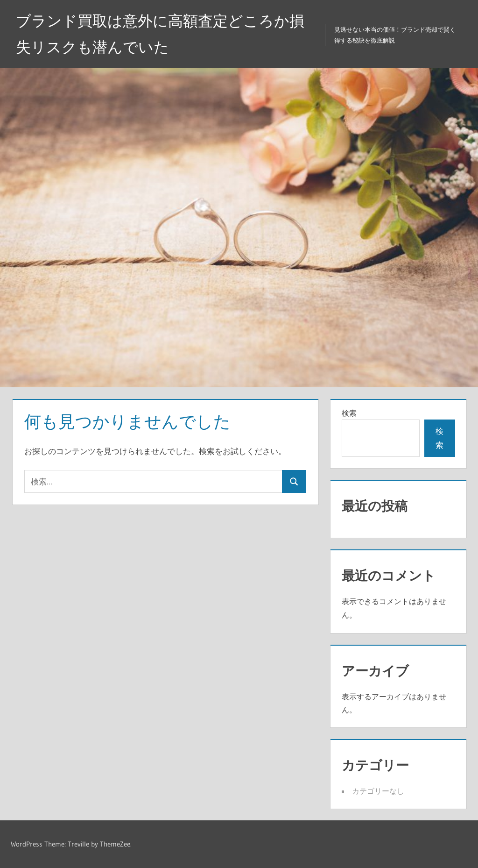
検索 (349, 413)
